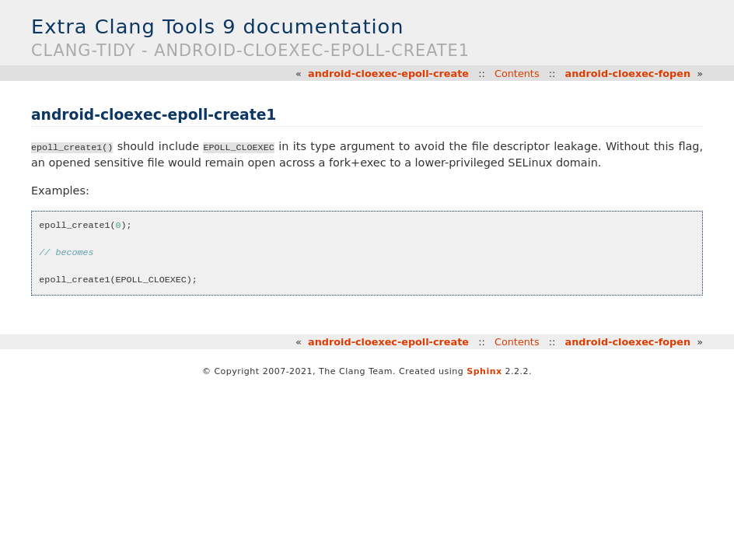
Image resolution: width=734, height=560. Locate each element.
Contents (517, 73)
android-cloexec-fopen (628, 73)
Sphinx (484, 371)
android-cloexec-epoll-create (388, 73)
